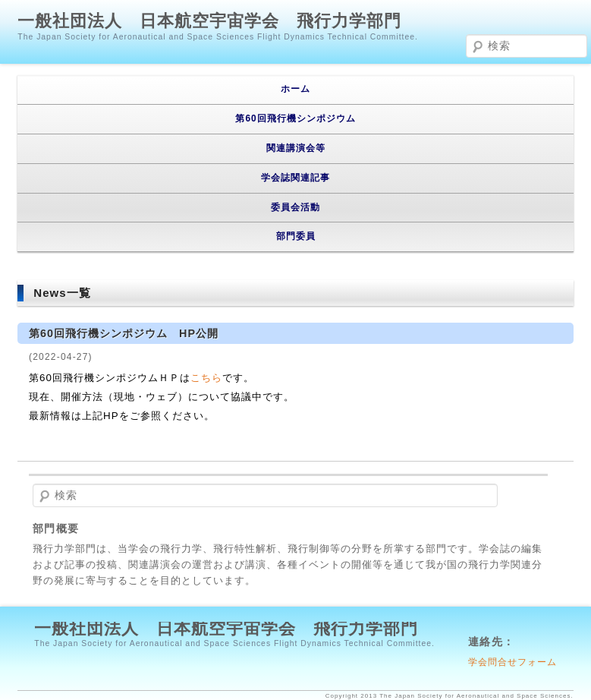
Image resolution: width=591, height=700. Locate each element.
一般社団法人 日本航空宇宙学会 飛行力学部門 (209, 21)
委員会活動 (295, 207)
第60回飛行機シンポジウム (295, 118)
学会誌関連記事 (295, 178)
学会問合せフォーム (512, 662)
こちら (206, 378)
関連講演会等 (296, 148)
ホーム (295, 89)
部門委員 (296, 236)
